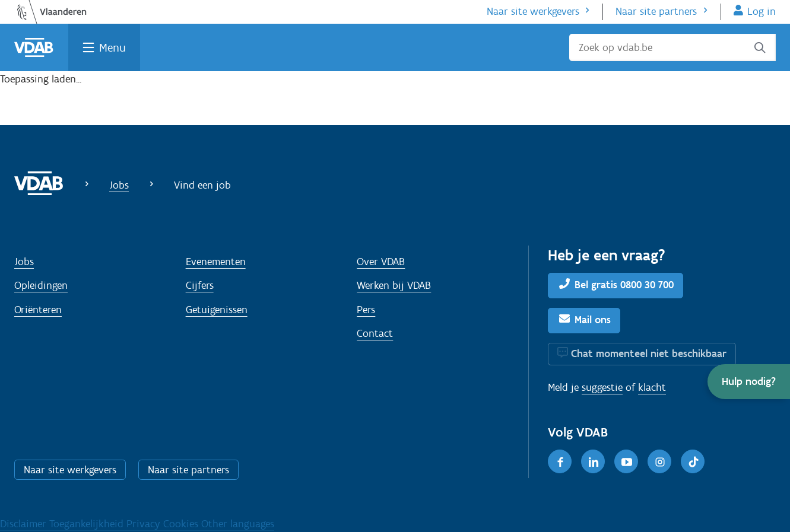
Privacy (145, 524)
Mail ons (593, 320)
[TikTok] (693, 461)
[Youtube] (626, 461)
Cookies (182, 524)
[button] (749, 382)
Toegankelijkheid (88, 524)
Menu (112, 47)
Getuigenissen (217, 310)
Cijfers (200, 285)
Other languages (238, 524)
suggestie (602, 387)
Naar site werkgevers (533, 11)
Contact (375, 333)
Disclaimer (25, 524)
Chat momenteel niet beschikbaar (649, 353)
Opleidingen (41, 285)
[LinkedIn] (593, 461)
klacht (652, 387)
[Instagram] (659, 461)
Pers (366, 310)
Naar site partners (656, 11)
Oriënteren (38, 310)
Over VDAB (381, 262)
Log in (762, 11)
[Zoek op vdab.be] (672, 47)
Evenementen (216, 262)
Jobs (119, 185)
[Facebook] (560, 461)
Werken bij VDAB (394, 285)
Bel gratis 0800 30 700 (624, 285)
